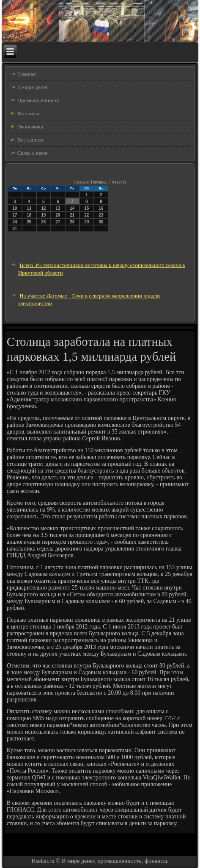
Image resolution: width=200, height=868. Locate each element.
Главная (27, 74)
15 (86, 208)
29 (86, 222)
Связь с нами (33, 153)
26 (43, 222)
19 (43, 215)
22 (86, 215)
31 (15, 229)
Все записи (30, 140)
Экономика (30, 127)
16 (101, 208)
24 (15, 222)
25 (29, 222)
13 (58, 208)
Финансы (28, 113)
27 (58, 222)
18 (29, 215)
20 (58, 215)
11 (29, 208)
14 (72, 208)
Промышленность (38, 100)
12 (43, 208)
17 (15, 215)
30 (101, 222)
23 (101, 215)
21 (72, 215)
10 (15, 208)
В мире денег (33, 87)
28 (72, 222)
